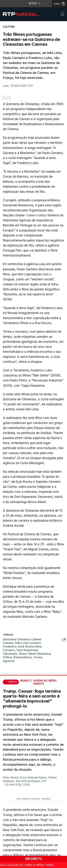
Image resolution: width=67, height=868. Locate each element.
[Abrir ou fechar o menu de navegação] (61, 14)
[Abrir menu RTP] (33, 3)
